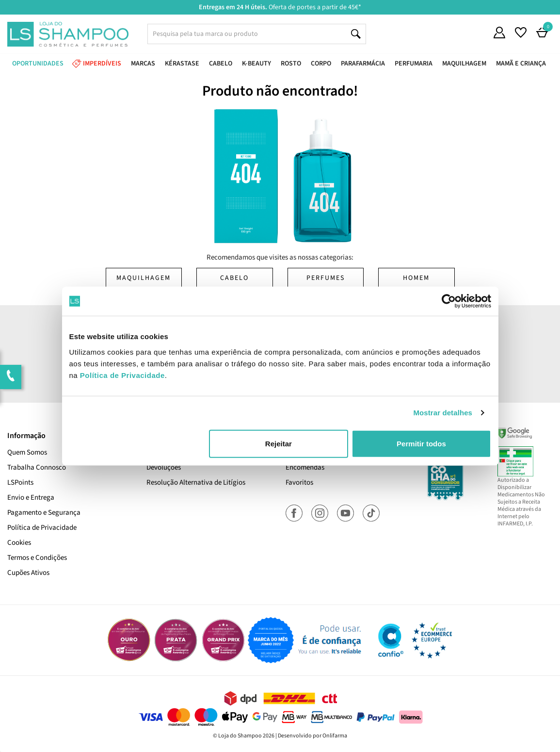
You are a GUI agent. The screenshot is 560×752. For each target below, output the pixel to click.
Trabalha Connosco (37, 467)
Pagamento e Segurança (44, 513)
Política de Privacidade (42, 528)
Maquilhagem (144, 278)
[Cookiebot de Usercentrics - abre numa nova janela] (449, 301)
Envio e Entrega (31, 498)
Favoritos (299, 482)
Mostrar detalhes (443, 413)
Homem (416, 278)
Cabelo (234, 278)
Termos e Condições (37, 558)
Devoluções (164, 467)
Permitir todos (421, 443)
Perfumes (326, 278)
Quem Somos (27, 452)
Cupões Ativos (28, 573)
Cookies (19, 543)
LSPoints (20, 482)
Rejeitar (279, 443)
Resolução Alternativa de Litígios (196, 482)
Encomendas (305, 467)
